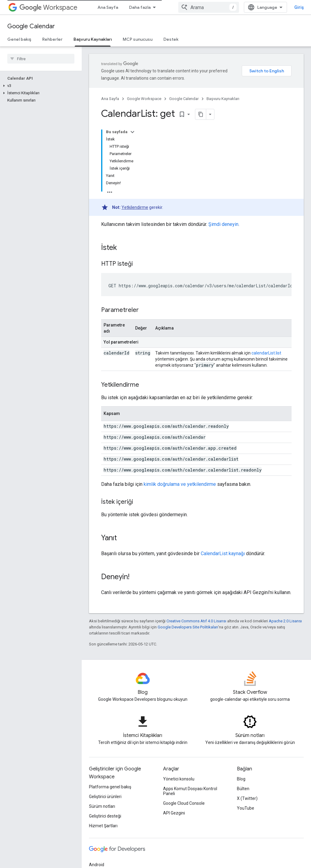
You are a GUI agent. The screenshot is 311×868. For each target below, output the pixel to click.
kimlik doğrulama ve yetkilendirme (180, 484)
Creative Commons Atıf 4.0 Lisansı (196, 621)
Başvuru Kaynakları (223, 99)
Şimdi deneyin (223, 224)
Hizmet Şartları (103, 826)
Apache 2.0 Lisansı (285, 621)
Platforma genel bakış (110, 787)
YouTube (246, 808)
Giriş (299, 7)
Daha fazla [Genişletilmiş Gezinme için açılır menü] (140, 7)
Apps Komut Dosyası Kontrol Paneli (190, 791)
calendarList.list (266, 353)
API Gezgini (174, 813)
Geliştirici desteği (105, 816)
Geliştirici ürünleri (105, 797)
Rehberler (52, 39)
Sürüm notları (102, 806)
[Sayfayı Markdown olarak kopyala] (201, 114)
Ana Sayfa (108, 7)
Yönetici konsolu (179, 779)
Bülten (243, 789)
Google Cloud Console (184, 803)
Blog (241, 779)
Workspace (48, 7)
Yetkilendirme (135, 207)
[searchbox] (41, 59)
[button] (40, 86)
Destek (171, 39)
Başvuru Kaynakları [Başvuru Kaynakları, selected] (93, 39)
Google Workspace (144, 99)
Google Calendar (31, 26)
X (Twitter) (247, 798)
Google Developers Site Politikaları (188, 627)
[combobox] (209, 7)
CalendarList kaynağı (223, 553)
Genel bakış (19, 39)
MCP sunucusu (138, 39)
